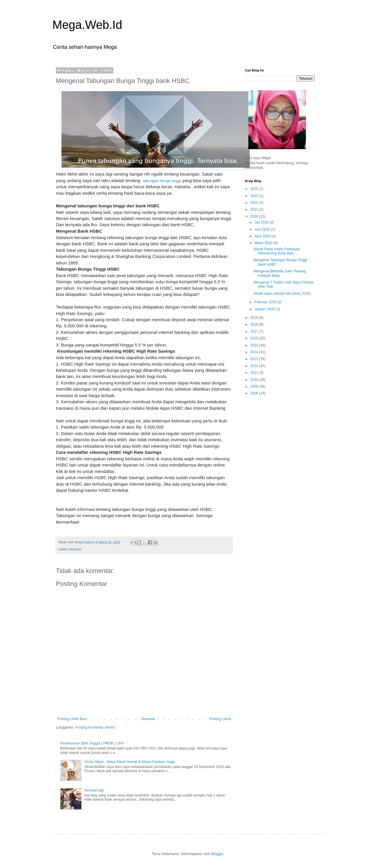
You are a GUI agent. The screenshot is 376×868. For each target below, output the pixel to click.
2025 (255, 189)
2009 (255, 386)
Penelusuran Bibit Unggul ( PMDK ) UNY (92, 743)
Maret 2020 (264, 243)
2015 (255, 345)
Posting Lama (220, 719)
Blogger (217, 854)
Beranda (148, 719)
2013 (255, 359)
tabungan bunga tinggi (161, 181)
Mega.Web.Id (87, 25)
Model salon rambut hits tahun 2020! (282, 294)
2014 (255, 352)
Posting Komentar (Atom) (95, 727)
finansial (75, 549)
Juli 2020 (262, 222)
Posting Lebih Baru (72, 719)
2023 (255, 196)
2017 (255, 331)
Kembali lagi (94, 790)
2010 (255, 380)
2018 (255, 324)
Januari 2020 (265, 309)
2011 (255, 373)
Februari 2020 (266, 302)
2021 (255, 209)
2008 (255, 393)
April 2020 (263, 236)
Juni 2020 (263, 229)
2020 (255, 216)
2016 (255, 338)
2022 (255, 203)
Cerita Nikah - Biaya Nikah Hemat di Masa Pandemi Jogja (130, 762)
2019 (255, 318)
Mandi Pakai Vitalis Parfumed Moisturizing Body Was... (277, 251)
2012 (255, 366)
